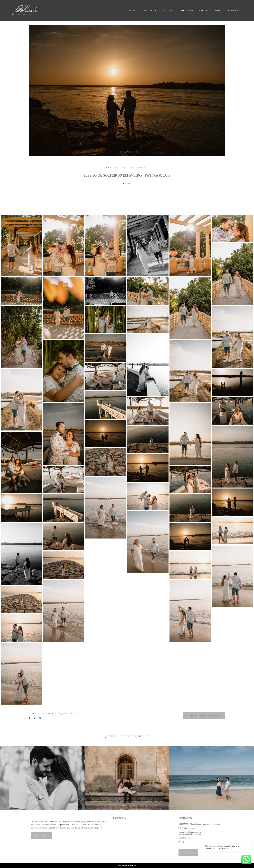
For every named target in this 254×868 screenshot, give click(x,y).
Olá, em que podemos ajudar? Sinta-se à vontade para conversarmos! (223, 847)
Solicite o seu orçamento (204, 716)
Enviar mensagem (189, 828)
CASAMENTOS (149, 11)
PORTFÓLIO (187, 11)
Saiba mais (42, 835)
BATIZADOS (169, 11)
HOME (132, 11)
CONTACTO (234, 11)
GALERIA (204, 11)
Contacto (188, 853)
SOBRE (218, 11)
